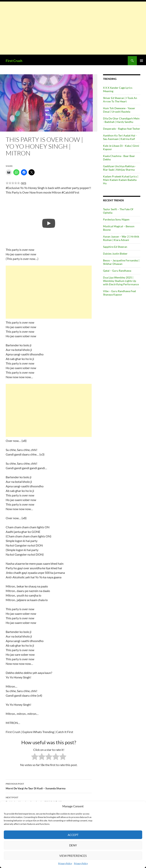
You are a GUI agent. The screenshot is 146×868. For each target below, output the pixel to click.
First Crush (14, 61)
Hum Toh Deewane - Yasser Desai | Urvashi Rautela (119, 110)
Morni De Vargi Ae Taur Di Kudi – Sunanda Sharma (49, 786)
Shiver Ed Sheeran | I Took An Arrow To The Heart (120, 100)
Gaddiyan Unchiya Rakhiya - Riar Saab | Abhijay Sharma (119, 168)
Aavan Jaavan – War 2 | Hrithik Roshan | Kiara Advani (121, 238)
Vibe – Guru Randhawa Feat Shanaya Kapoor (119, 293)
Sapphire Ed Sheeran (115, 247)
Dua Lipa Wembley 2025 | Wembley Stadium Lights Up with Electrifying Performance (121, 281)
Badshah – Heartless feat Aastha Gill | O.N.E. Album (49, 799)
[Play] (49, 223)
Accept (73, 835)
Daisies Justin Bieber (115, 254)
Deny (73, 845)
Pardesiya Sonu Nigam (116, 219)
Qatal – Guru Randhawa (117, 271)
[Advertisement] (73, 28)
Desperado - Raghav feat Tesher (122, 129)
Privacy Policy (65, 863)
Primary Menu (141, 61)
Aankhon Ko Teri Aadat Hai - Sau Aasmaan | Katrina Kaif (120, 137)
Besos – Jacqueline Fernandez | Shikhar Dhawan (121, 262)
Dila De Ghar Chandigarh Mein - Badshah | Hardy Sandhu (121, 120)
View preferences (73, 856)
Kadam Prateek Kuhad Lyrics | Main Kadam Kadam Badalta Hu (121, 180)
